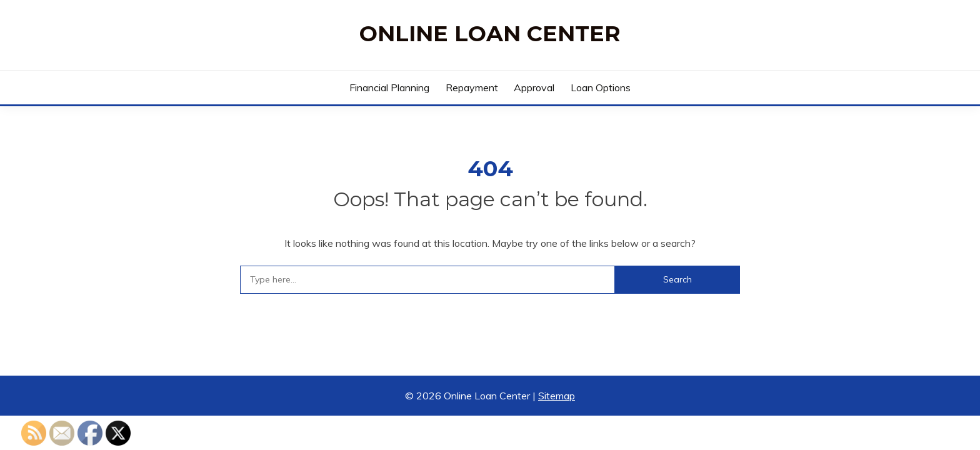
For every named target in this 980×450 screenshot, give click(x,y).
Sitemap (557, 396)
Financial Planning (389, 87)
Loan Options (601, 87)
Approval (534, 87)
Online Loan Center (490, 33)
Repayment (472, 87)
